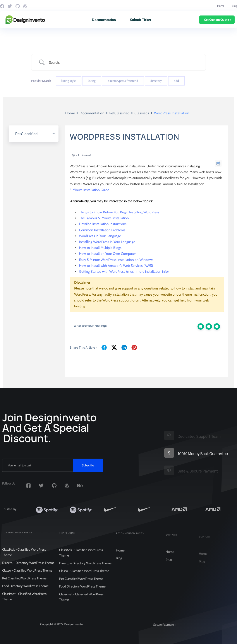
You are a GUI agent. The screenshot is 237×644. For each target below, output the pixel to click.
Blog (234, 6)
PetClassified (119, 113)
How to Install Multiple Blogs (100, 248)
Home (221, 6)
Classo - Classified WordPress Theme (27, 574)
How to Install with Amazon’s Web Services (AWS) (116, 266)
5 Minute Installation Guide (89, 190)
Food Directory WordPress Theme (25, 590)
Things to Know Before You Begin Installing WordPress (119, 212)
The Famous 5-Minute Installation (104, 218)
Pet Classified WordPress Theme (24, 582)
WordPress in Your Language (100, 236)
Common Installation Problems (102, 230)
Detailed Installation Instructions (103, 224)
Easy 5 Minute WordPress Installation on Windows (116, 260)
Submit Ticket (141, 20)
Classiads (142, 113)
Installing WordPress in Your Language (107, 242)
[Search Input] (124, 63)
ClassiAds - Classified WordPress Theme (24, 556)
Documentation (104, 20)
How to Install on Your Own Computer (107, 254)
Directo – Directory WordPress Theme (28, 567)
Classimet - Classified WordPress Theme (24, 601)
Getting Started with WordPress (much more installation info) (124, 271)
